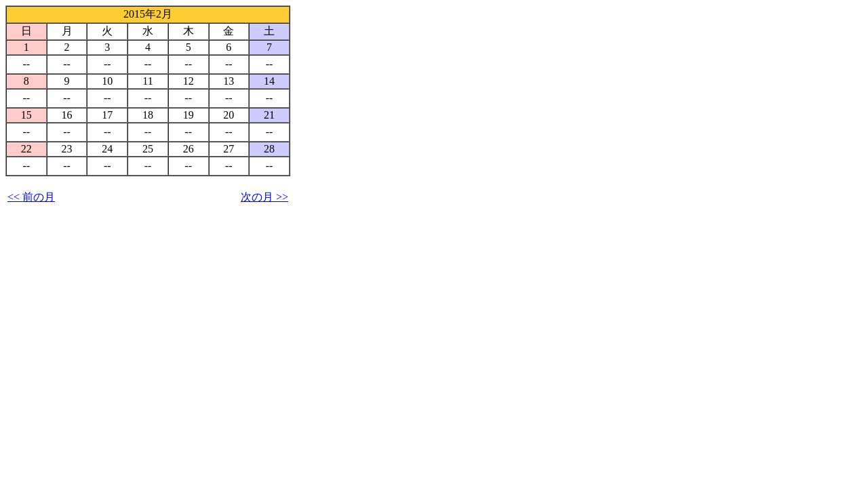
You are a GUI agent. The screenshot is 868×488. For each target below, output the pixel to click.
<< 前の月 (31, 197)
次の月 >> (264, 197)
